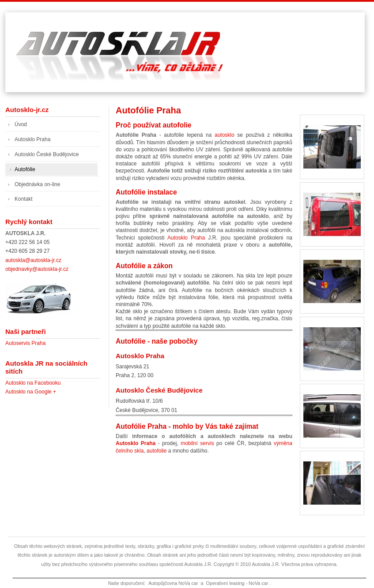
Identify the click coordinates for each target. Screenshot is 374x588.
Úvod (21, 124)
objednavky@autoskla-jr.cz (37, 269)
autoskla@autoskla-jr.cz (33, 260)
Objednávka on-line (37, 184)
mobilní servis (197, 443)
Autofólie (25, 169)
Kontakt (24, 199)
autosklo (225, 135)
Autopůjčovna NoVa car (173, 583)
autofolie (157, 451)
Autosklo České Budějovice (159, 390)
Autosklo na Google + (31, 392)
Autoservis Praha (25, 343)
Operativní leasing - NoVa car (237, 583)
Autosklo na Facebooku (33, 383)
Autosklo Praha (186, 238)
